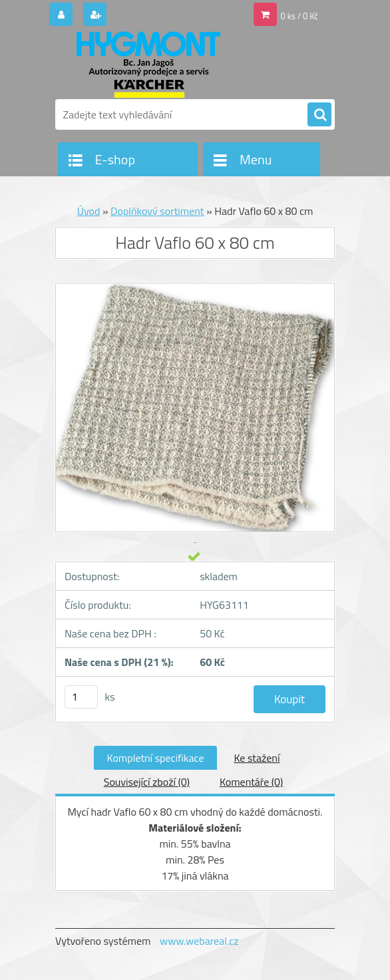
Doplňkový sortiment (157, 211)
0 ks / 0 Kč (300, 16)
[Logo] (147, 65)
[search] (319, 115)
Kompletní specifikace (156, 758)
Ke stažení (257, 758)
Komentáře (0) (251, 782)
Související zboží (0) (147, 782)
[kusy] (81, 697)
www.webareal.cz (199, 941)
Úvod (89, 211)
